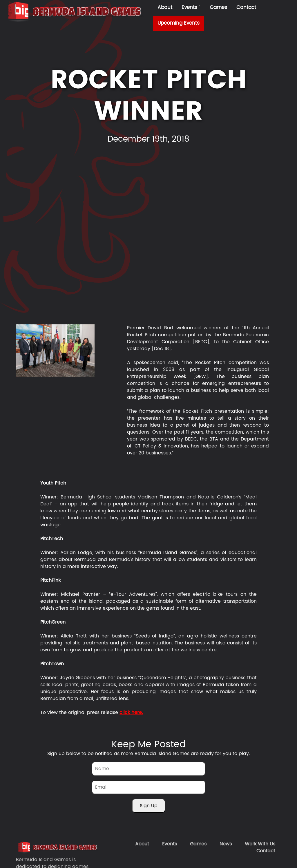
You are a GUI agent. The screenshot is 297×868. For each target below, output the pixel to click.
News (226, 844)
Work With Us (260, 844)
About (165, 8)
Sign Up (149, 806)
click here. (131, 712)
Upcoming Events (179, 23)
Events (191, 8)
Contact (246, 8)
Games (218, 8)
